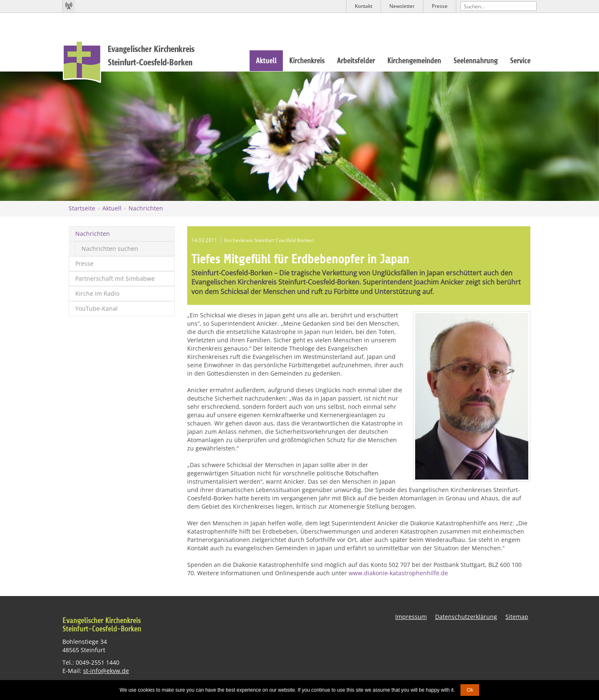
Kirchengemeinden (414, 61)
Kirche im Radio (97, 293)
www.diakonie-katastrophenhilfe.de (398, 573)
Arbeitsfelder (356, 61)
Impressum (411, 617)
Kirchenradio (69, 6)
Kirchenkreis (307, 61)
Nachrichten (146, 208)
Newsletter (402, 6)
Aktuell (266, 61)
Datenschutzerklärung (466, 617)
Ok (470, 690)
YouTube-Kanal (97, 308)
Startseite (82, 208)
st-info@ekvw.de (106, 670)
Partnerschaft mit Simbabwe (115, 278)
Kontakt (364, 6)
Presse (440, 6)
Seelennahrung (475, 61)
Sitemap (517, 617)
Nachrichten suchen (110, 249)
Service (520, 61)
